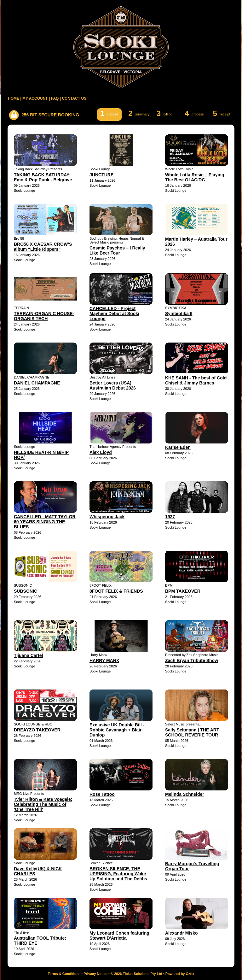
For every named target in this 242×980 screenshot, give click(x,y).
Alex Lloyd (101, 452)
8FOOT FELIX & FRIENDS (116, 591)
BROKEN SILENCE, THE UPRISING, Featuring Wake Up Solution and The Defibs (118, 874)
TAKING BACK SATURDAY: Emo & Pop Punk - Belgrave (43, 177)
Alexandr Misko (181, 933)
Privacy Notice (95, 974)
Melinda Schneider (185, 794)
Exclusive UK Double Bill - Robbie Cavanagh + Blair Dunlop (117, 730)
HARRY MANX (104, 660)
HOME (14, 98)
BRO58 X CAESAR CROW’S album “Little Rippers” (43, 247)
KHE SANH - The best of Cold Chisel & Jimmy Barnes (196, 380)
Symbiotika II (179, 314)
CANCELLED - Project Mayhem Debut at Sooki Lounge (114, 314)
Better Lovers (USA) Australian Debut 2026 (113, 385)
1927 (170, 517)
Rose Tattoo (102, 794)
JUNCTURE (101, 175)
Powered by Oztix (180, 974)
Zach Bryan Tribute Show (192, 660)
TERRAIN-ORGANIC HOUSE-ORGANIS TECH (44, 316)
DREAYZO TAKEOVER (37, 730)
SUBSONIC (26, 591)
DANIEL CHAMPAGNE (37, 383)
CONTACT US (74, 98)
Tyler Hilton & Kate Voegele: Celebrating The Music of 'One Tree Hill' (43, 804)
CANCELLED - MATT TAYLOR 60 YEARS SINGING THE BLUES (45, 522)
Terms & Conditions (64, 974)
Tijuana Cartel (28, 655)
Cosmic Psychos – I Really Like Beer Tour (117, 250)
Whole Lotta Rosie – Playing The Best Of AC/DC (195, 177)
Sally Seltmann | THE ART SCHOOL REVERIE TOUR (192, 732)
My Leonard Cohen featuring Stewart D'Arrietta (119, 936)
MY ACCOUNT (35, 98)
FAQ (55, 98)
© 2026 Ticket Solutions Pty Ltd (136, 974)
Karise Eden (178, 447)
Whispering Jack (107, 517)
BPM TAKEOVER (183, 591)
